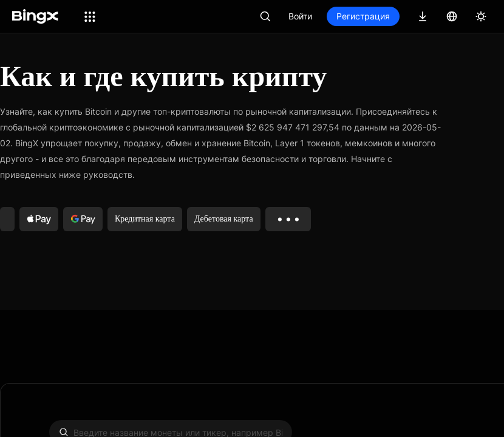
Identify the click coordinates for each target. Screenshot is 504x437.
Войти (300, 16)
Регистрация (363, 16)
